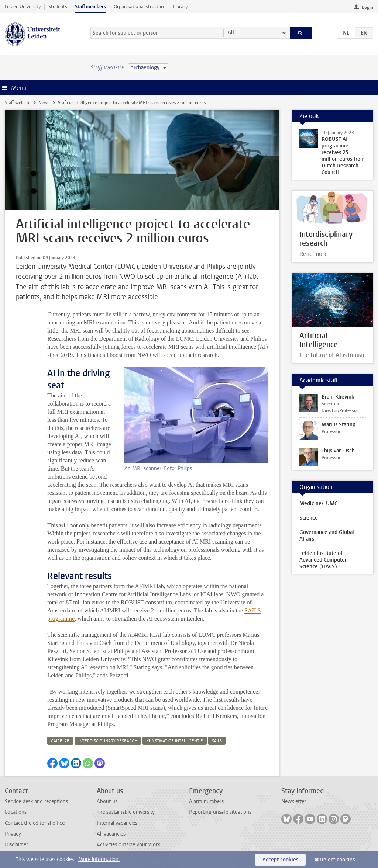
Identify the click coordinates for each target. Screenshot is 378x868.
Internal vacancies (117, 823)
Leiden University (23, 6)
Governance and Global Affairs (327, 536)
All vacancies (111, 834)
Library (180, 6)
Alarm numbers (206, 801)
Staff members (90, 6)
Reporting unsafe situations (220, 812)
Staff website (18, 103)
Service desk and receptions (36, 801)
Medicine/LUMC (318, 504)
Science (309, 518)
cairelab (60, 741)
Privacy (13, 834)
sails (217, 741)
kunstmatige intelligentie (175, 741)
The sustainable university (126, 812)
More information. (99, 859)
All (231, 33)
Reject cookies (337, 860)
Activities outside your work (128, 845)
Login (368, 7)
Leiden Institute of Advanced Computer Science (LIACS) (323, 560)
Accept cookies (280, 860)
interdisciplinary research (108, 741)
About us (107, 801)
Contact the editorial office (35, 823)
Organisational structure (140, 6)
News (44, 103)
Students (58, 6)
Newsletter (294, 801)
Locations (16, 812)
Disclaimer (16, 845)
